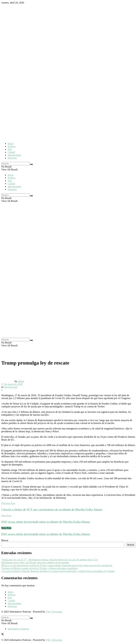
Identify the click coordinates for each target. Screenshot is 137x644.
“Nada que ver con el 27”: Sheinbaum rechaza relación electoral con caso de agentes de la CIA (50, 560)
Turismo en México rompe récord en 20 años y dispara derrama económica (40, 568)
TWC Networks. (54, 612)
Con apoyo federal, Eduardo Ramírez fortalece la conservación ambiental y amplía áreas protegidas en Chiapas (58, 571)
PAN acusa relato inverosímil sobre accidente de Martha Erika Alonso (46, 534)
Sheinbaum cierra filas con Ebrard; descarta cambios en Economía (35, 562)
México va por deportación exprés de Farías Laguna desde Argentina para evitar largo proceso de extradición (57, 565)
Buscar (5, 540)
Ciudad (11, 152)
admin (21, 381)
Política (12, 146)
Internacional (14, 155)
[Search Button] (31, 164)
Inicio (11, 143)
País (10, 149)
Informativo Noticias (18, 629)
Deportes (12, 158)
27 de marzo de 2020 (12, 384)
